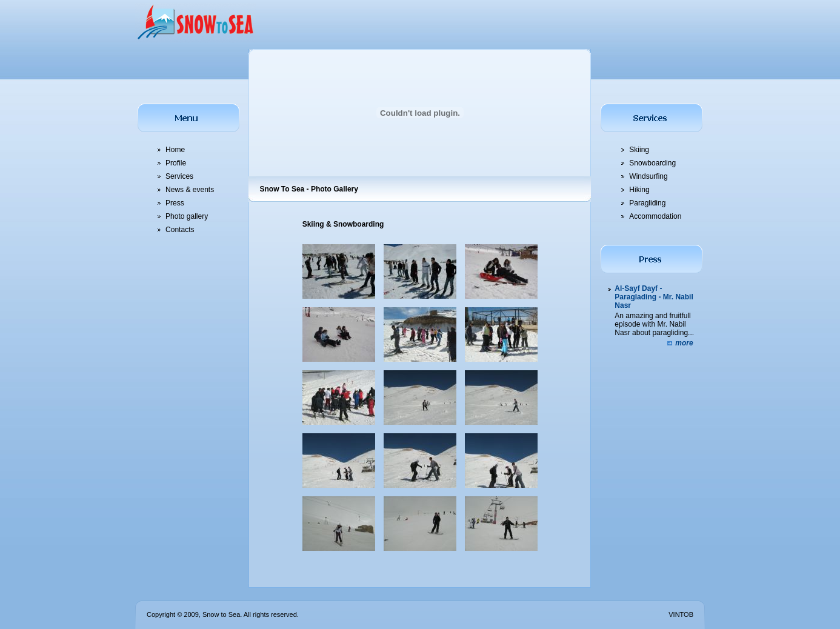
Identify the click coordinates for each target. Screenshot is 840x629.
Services (179, 176)
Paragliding (647, 203)
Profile (176, 163)
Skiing (639, 150)
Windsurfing (648, 176)
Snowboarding (652, 163)
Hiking (639, 190)
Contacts (180, 230)
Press (175, 203)
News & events (190, 190)
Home (175, 150)
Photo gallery (187, 216)
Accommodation (655, 216)
